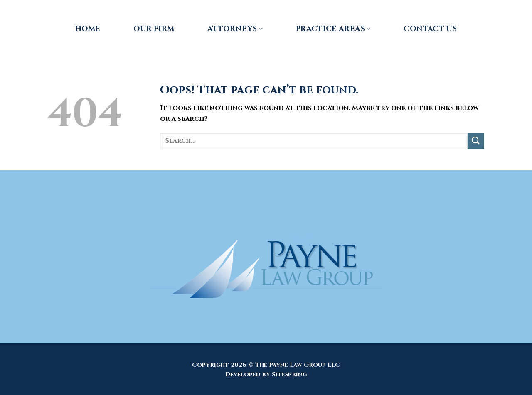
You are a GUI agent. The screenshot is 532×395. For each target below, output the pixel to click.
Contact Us (430, 29)
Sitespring (289, 374)
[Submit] (476, 141)
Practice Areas (333, 29)
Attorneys (235, 29)
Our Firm (154, 29)
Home (88, 29)
